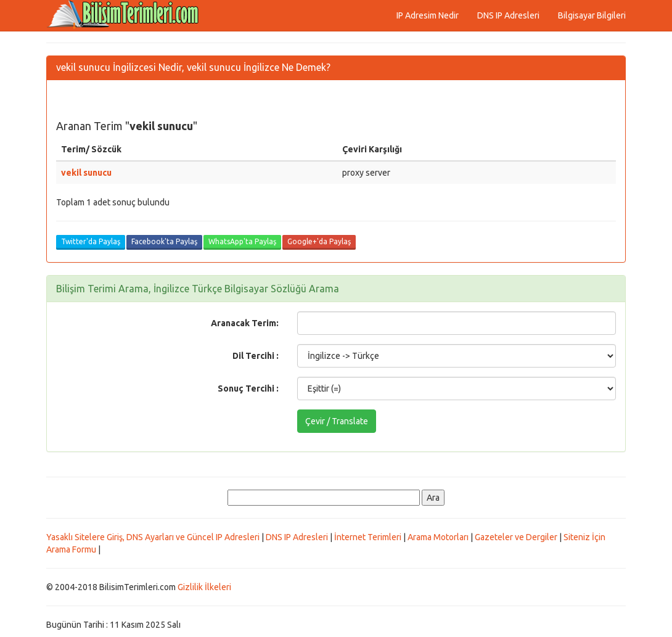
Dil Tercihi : (256, 356)
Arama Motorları (438, 537)
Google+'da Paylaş (319, 241)
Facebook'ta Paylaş (164, 241)
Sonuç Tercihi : (248, 388)
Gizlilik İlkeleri (204, 587)
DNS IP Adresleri (508, 15)
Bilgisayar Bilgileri (592, 15)
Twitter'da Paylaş (91, 241)
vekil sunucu (86, 173)
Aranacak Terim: (245, 323)
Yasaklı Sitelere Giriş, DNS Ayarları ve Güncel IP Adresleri (153, 537)
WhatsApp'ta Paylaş (242, 241)
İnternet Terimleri (368, 537)
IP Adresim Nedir (428, 15)
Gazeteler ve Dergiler (516, 537)
